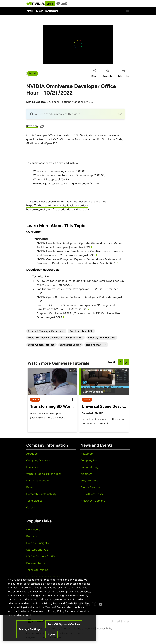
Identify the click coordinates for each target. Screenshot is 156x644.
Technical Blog (89, 467)
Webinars (86, 474)
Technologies (34, 501)
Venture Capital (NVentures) (44, 474)
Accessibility (105, 628)
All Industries (107, 338)
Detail (33, 73)
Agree (52, 634)
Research (32, 487)
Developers (33, 529)
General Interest (45, 345)
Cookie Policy (73, 603)
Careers (31, 507)
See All (112, 362)
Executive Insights (37, 543)
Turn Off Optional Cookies (64, 624)
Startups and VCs (37, 550)
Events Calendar (91, 487)
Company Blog (89, 460)
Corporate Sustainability (41, 494)
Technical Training (37, 570)
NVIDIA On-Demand (93, 501)
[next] (126, 362)
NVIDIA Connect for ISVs (41, 556)
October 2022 (85, 331)
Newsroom (87, 454)
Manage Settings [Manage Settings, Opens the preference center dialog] (30, 629)
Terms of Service (55, 607)
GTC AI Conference (92, 494)
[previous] (120, 362)
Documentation (36, 563)
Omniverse (57, 331)
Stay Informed (89, 481)
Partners (32, 536)
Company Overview (38, 460)
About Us (32, 454)
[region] (49, 606)
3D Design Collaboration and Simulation (59, 338)
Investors (32, 467)
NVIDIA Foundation (38, 481)
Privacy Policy (52, 603)
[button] (76, 114)
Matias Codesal (36, 102)
